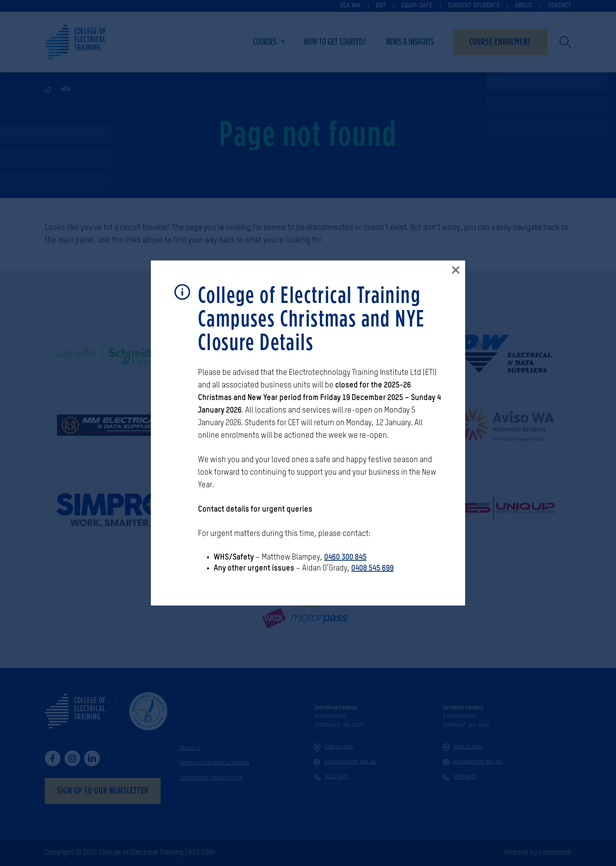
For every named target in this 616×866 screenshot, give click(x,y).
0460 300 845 (345, 558)
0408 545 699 (372, 569)
